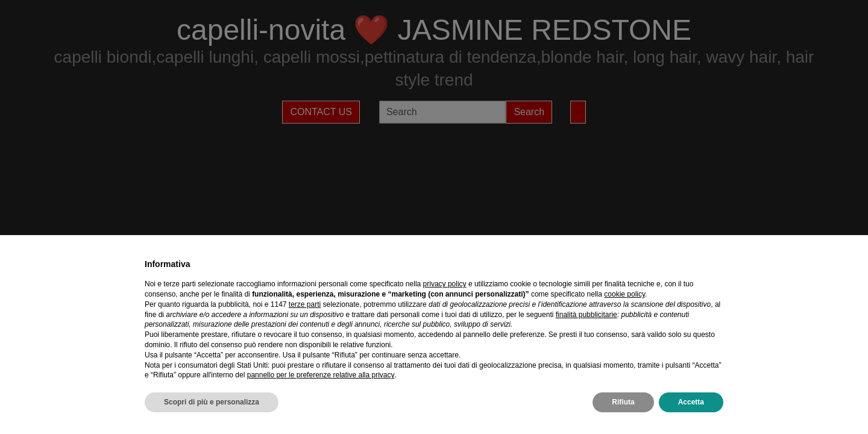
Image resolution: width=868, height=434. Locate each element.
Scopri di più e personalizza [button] (212, 402)
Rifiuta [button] (623, 402)
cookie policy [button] (624, 294)
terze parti (305, 304)
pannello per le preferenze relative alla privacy (321, 375)
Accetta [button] (691, 402)
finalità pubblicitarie (587, 315)
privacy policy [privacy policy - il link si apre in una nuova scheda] (445, 284)
